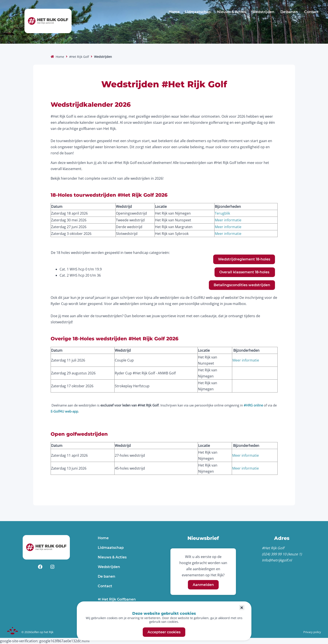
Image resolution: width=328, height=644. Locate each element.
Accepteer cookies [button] (164, 632)
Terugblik (222, 213)
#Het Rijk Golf (79, 57)
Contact (311, 12)
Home (174, 12)
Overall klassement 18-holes (245, 272)
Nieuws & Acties (232, 12)
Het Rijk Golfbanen (118, 599)
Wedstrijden (263, 12)
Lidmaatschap (198, 12)
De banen (289, 12)
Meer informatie (228, 220)
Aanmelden (203, 585)
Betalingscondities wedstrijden (242, 285)
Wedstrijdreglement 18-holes (244, 259)
